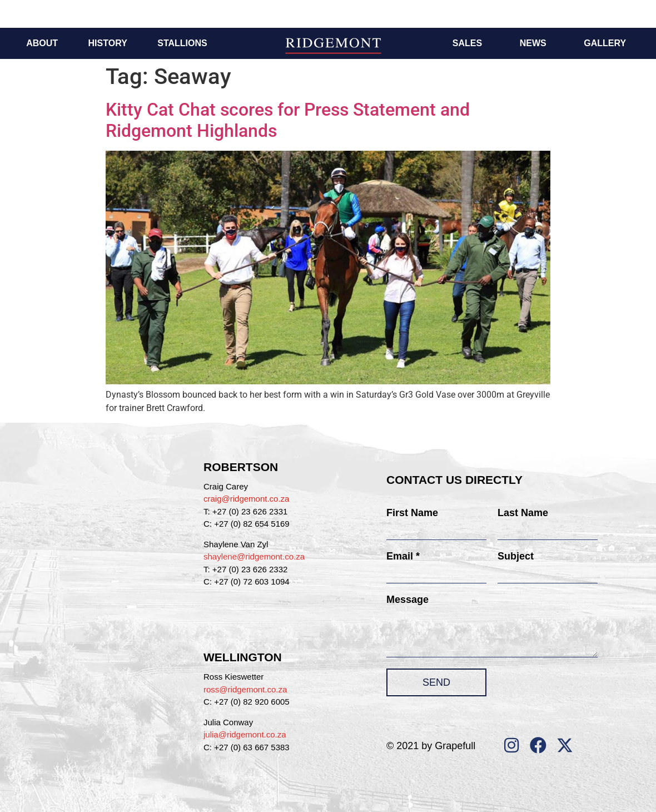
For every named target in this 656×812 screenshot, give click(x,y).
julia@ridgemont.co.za (245, 734)
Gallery (605, 43)
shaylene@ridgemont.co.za (254, 556)
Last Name (523, 513)
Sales (467, 43)
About (42, 43)
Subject (516, 556)
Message (407, 600)
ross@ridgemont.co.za (245, 689)
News (533, 43)
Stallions (182, 43)
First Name (412, 513)
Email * (403, 556)
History (108, 43)
